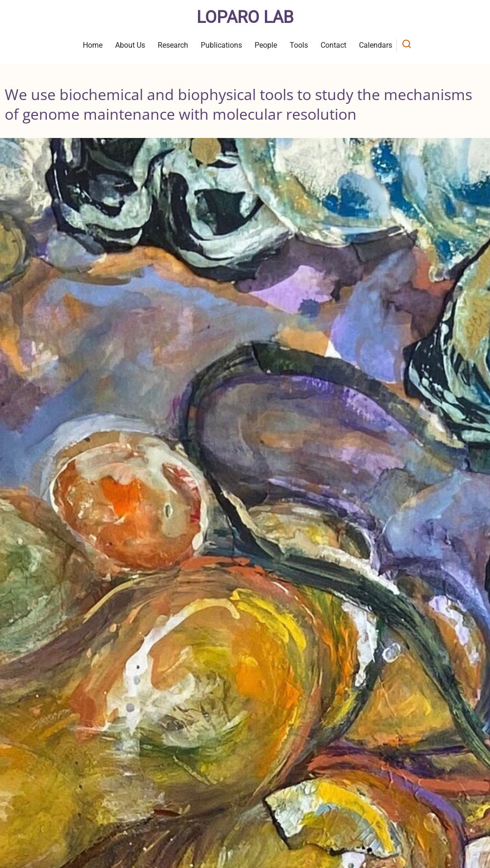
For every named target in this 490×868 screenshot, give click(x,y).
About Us (130, 45)
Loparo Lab (245, 17)
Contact (333, 45)
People (266, 45)
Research (173, 45)
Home (93, 45)
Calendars (376, 45)
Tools (299, 45)
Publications (221, 45)
